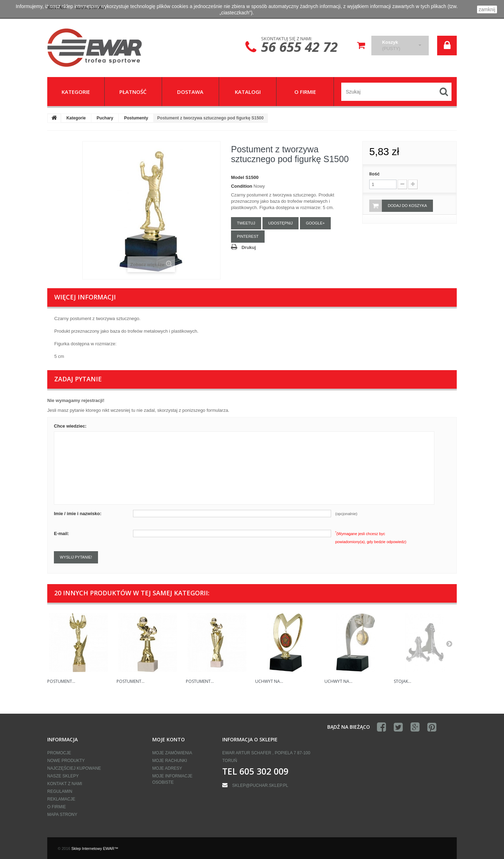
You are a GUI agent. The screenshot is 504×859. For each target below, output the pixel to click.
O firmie (57, 807)
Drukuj (249, 247)
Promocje (59, 753)
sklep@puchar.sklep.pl (260, 785)
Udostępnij (281, 223)
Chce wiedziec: (70, 426)
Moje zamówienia (172, 753)
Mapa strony (62, 815)
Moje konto (169, 739)
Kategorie (76, 118)
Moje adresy (167, 768)
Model (238, 177)
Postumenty (136, 118)
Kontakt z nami (65, 784)
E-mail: (61, 534)
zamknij (487, 9)
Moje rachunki (170, 761)
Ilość (374, 174)
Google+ (315, 223)
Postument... (61, 681)
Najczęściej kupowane (74, 768)
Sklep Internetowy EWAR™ (95, 848)
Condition (242, 186)
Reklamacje (61, 799)
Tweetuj (246, 223)
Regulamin (60, 791)
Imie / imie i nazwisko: (78, 514)
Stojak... (402, 681)
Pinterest (248, 236)
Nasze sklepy (63, 776)
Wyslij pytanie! (76, 557)
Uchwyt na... (269, 681)
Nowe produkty (66, 761)
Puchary (105, 118)
